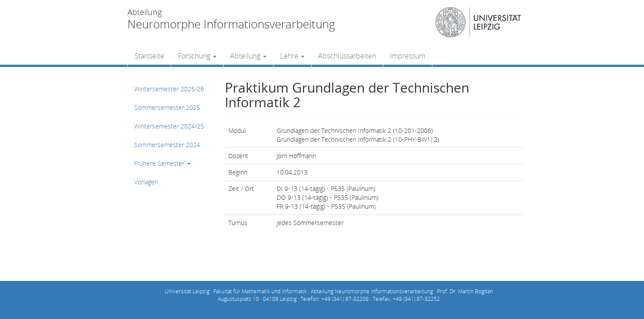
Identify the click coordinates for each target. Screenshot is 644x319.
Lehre (292, 56)
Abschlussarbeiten (347, 56)
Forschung (197, 56)
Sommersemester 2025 (167, 107)
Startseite (149, 56)
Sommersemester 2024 (167, 145)
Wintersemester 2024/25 (169, 126)
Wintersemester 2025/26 (169, 89)
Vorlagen (146, 182)
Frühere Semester (162, 163)
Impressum (408, 56)
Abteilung (248, 56)
